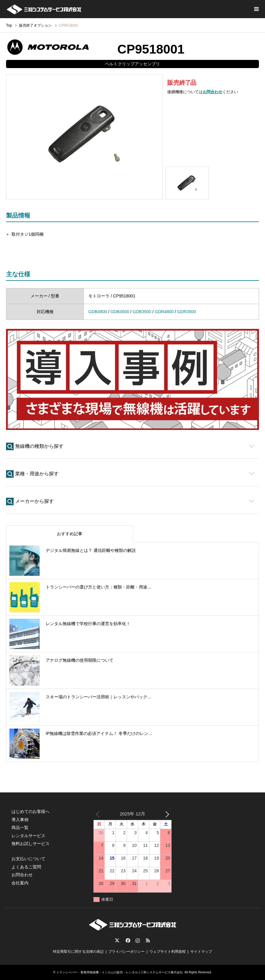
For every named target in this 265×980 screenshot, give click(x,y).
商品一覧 (20, 828)
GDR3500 (186, 312)
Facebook (127, 940)
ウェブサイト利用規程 (168, 952)
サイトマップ (201, 952)
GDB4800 (98, 312)
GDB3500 (142, 312)
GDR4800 (164, 312)
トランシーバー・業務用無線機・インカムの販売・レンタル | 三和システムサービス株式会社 (119, 972)
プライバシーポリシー (126, 952)
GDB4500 (120, 312)
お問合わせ (213, 92)
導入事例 (20, 820)
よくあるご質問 (26, 867)
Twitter (117, 940)
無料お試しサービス (31, 844)
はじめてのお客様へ (31, 811)
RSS (148, 940)
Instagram (138, 940)
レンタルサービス (28, 836)
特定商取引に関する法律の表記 (78, 952)
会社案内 (20, 883)
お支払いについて (28, 859)
